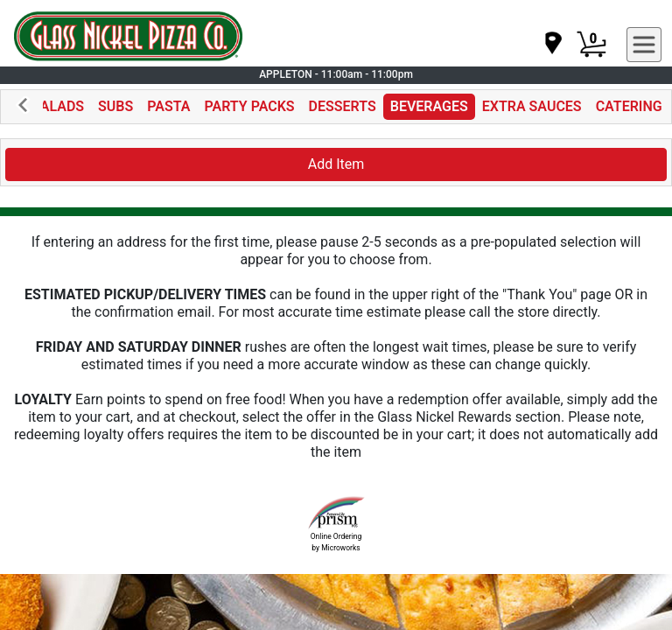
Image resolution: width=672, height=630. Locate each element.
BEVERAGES (429, 106)
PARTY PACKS (250, 106)
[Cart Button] (591, 45)
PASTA (168, 106)
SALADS (58, 106)
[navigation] (552, 44)
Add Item (336, 164)
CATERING (629, 106)
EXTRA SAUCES (532, 106)
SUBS (115, 106)
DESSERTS (343, 106)
